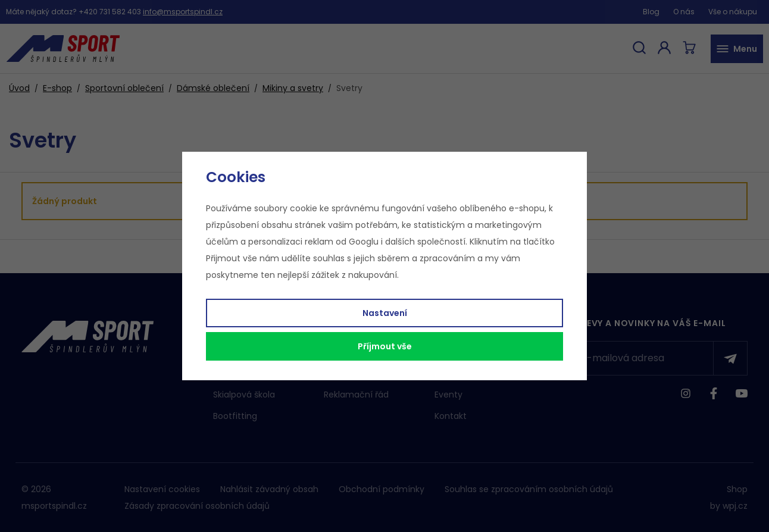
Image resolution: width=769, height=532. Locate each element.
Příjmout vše (385, 346)
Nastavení (385, 313)
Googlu (364, 242)
